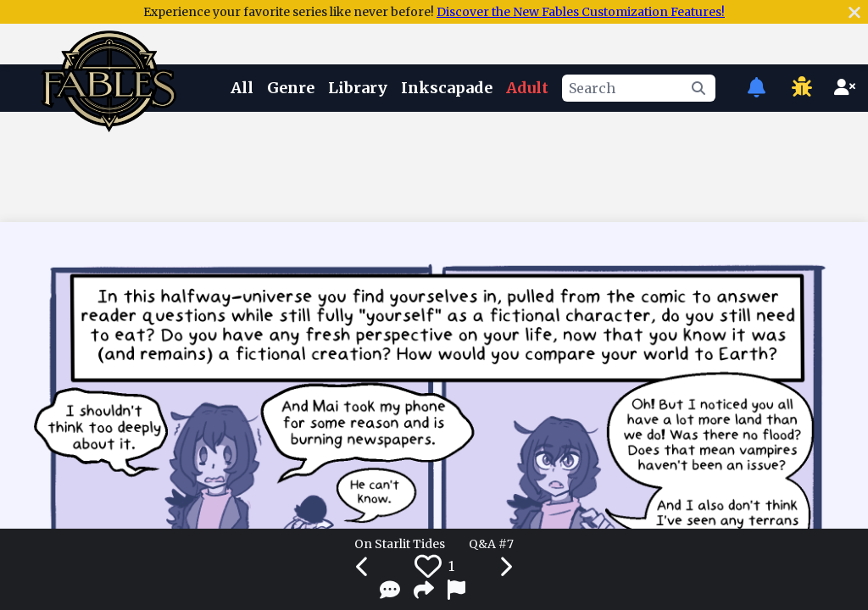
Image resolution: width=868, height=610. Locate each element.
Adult (527, 88)
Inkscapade (447, 88)
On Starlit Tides (400, 544)
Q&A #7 (491, 544)
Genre (291, 88)
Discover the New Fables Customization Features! (581, 12)
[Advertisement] (434, 164)
